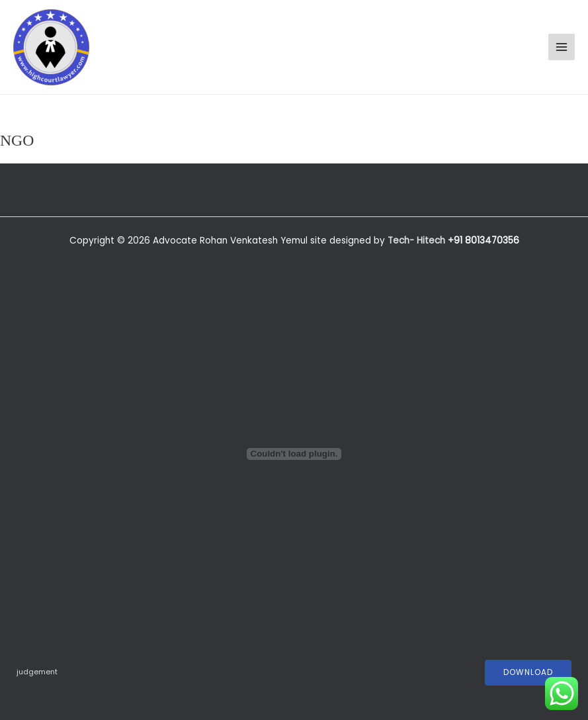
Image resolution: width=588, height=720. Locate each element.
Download (528, 672)
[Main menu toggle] (562, 47)
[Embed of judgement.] (294, 454)
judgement (37, 672)
